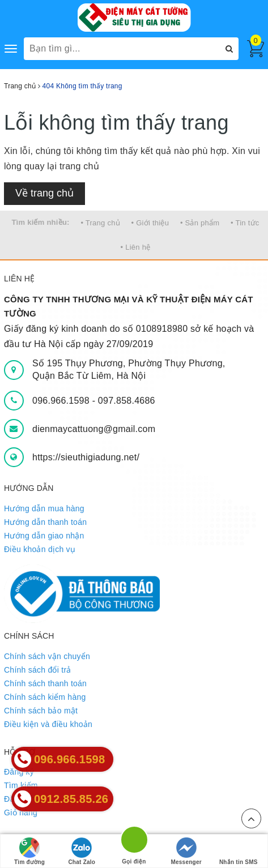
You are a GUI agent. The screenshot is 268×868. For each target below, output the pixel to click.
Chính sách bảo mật (41, 711)
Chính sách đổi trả (38, 670)
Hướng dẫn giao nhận (44, 536)
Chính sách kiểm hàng (45, 697)
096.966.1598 (62, 401)
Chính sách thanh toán (45, 683)
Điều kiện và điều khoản (48, 724)
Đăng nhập (24, 799)
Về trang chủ (44, 193)
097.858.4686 (127, 401)
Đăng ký (19, 772)
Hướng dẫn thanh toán (45, 522)
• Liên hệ (136, 247)
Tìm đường (29, 851)
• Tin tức (245, 223)
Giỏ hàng (21, 813)
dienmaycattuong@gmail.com (94, 429)
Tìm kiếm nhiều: (40, 222)
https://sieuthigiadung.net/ (86, 457)
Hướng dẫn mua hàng (44, 508)
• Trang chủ (100, 223)
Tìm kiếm (21, 785)
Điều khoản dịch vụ (40, 549)
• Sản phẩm (200, 223)
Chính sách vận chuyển (47, 656)
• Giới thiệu (150, 223)
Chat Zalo (82, 851)
